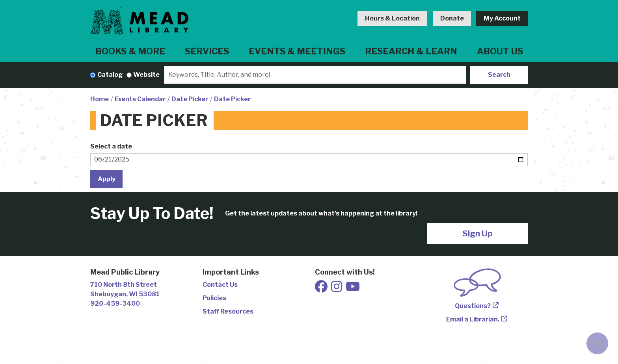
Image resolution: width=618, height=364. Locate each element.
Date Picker (190, 99)
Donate (452, 18)
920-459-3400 (115, 304)
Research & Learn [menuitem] (411, 51)
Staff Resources (228, 311)
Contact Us (220, 285)
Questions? (473, 306)
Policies (214, 298)
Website (146, 75)
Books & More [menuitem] (130, 51)
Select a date (111, 146)
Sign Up (477, 233)
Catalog (110, 75)
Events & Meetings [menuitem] (297, 51)
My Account (502, 18)
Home (100, 99)
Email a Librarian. (473, 319)
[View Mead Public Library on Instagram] (337, 289)
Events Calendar (140, 99)
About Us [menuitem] (500, 51)
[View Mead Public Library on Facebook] (322, 289)
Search (499, 75)
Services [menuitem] (207, 51)
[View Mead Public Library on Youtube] (353, 289)
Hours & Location (392, 18)
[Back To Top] (597, 343)
